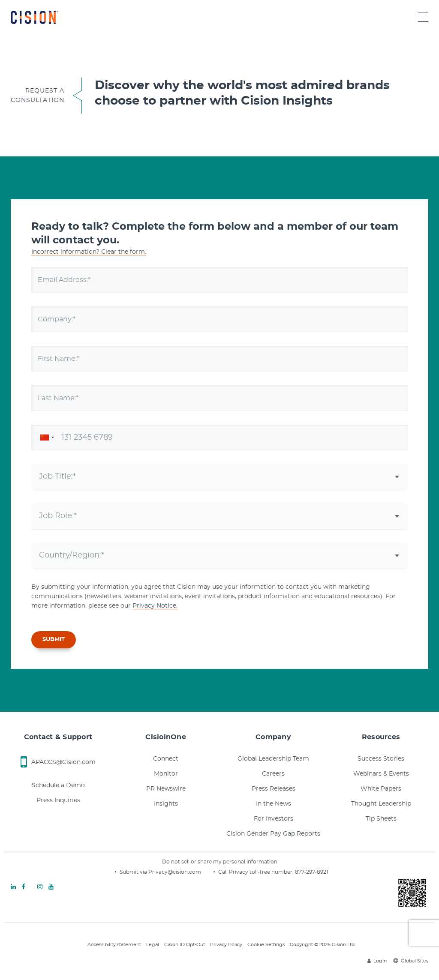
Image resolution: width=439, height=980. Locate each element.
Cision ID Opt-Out (185, 945)
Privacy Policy (226, 945)
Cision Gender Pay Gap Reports (273, 834)
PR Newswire (166, 789)
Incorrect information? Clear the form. (89, 252)
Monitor (166, 774)
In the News (274, 804)
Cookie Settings (266, 945)
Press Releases (274, 789)
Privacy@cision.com (175, 872)
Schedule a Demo (58, 785)
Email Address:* (70, 279)
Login (377, 961)
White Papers (381, 789)
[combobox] (45, 438)
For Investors (274, 819)
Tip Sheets (381, 819)
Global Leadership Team (273, 759)
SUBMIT (54, 640)
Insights (166, 804)
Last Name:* (63, 398)
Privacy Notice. (155, 606)
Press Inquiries (58, 800)
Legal (153, 945)
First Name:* (64, 358)
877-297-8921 (311, 872)
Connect (166, 759)
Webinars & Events (381, 774)
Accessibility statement (114, 945)
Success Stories (381, 759)
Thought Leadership (381, 804)
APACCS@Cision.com (63, 762)
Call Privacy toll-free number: (257, 872)
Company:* (61, 319)
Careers (273, 774)
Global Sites (411, 961)
